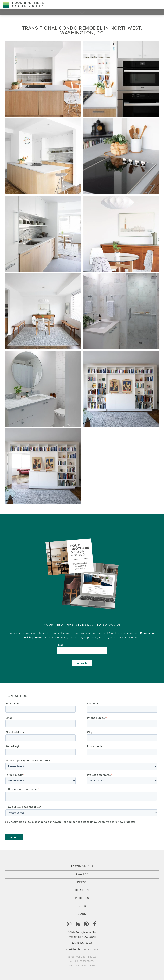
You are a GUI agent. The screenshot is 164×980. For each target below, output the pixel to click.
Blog (82, 906)
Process (82, 898)
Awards (82, 874)
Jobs (82, 914)
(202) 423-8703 (82, 943)
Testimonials (82, 866)
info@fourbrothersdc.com (82, 949)
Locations (82, 890)
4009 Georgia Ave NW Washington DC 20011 (82, 935)
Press (82, 882)
